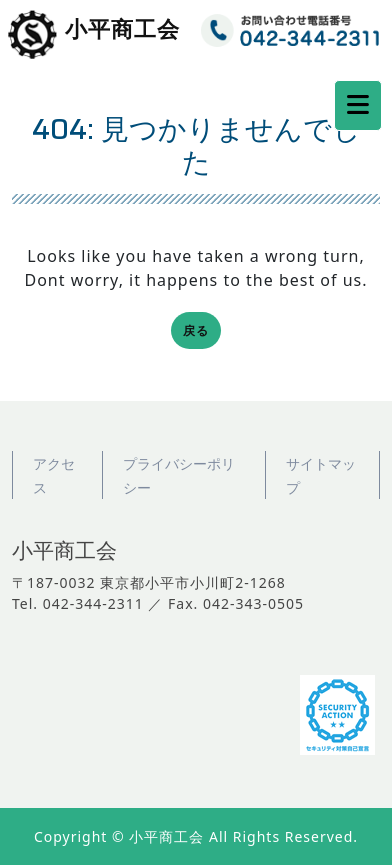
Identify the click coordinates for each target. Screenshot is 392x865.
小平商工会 (122, 30)
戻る (202, 332)
